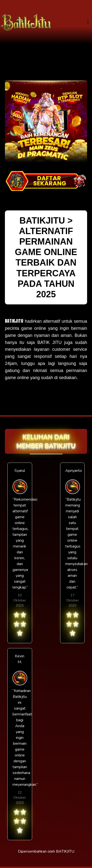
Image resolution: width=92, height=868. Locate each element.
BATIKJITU (14, 321)
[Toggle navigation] (88, 22)
